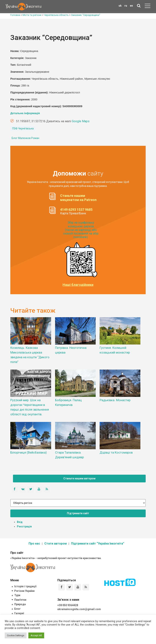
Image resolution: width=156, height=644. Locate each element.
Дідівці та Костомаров (116, 452)
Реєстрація (24, 526)
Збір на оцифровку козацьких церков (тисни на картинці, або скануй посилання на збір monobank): (81, 230)
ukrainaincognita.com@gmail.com (79, 609)
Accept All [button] (36, 635)
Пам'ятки (20, 600)
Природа (20, 604)
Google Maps (81, 121)
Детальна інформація (25, 113)
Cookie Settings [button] (16, 635)
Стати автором (56, 544)
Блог (17, 609)
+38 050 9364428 (68, 605)
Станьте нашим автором (79, 478)
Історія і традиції (25, 586)
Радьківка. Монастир (115, 400)
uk (120, 6)
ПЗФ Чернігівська (23, 128)
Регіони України (24, 591)
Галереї (19, 613)
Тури (17, 595)
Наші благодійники (78, 285)
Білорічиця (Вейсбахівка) (29, 452)
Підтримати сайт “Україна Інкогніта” (98, 544)
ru (126, 6)
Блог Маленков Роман (25, 138)
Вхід (20, 522)
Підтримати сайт (78, 513)
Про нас (34, 544)
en (131, 6)
